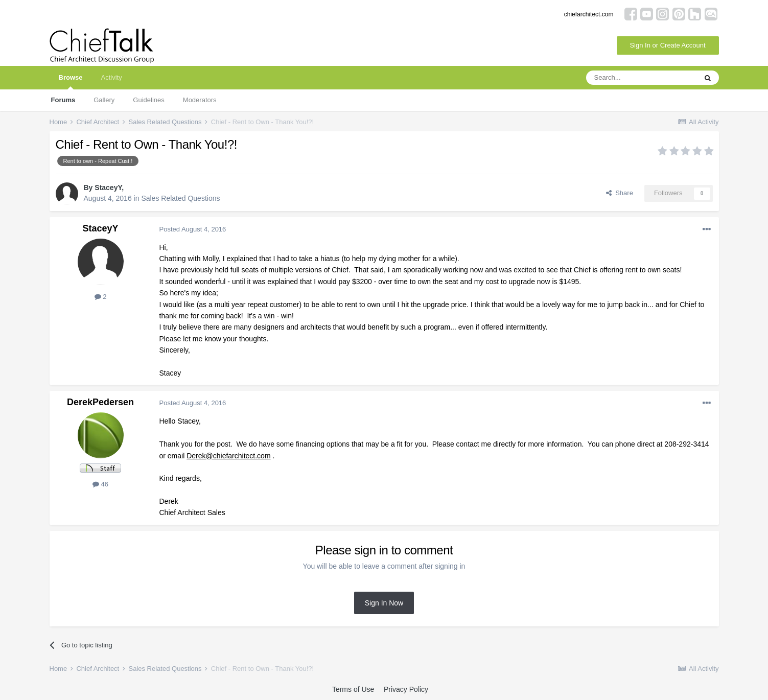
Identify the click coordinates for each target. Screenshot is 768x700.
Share (620, 193)
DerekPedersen (100, 402)
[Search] (641, 78)
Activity (111, 77)
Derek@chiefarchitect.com (228, 456)
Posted (193, 229)
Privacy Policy (406, 689)
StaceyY (108, 188)
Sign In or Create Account (667, 45)
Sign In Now (384, 603)
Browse (71, 81)
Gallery (104, 100)
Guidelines (148, 100)
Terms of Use (353, 689)
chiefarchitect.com (589, 14)
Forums (63, 100)
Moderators (200, 100)
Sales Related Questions (180, 198)
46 (100, 484)
